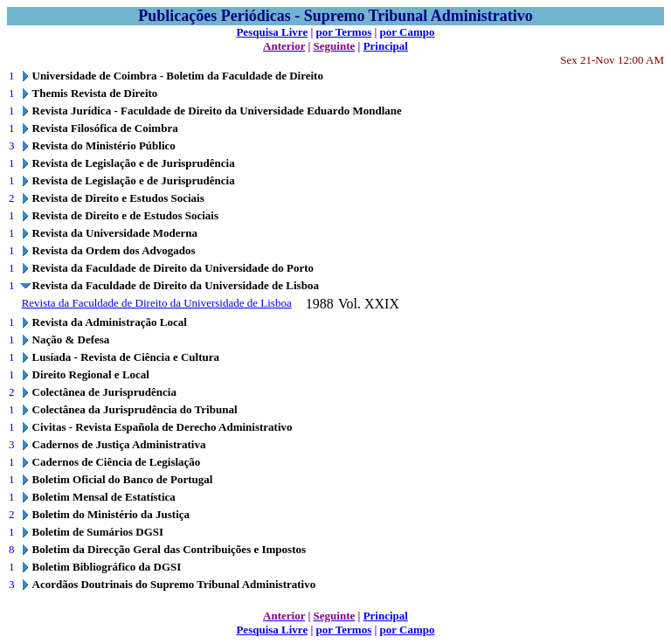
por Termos (344, 32)
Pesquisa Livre (272, 32)
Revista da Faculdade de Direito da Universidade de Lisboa (157, 303)
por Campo (408, 32)
